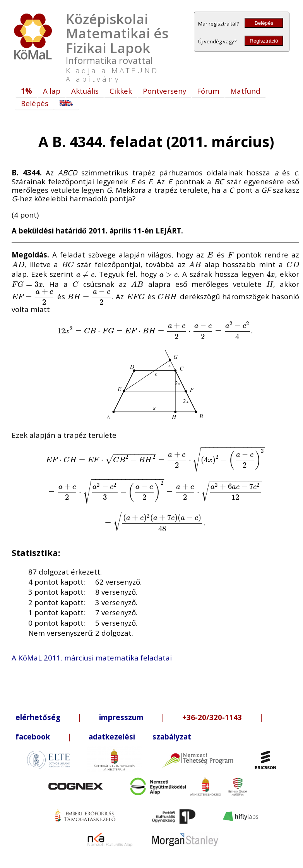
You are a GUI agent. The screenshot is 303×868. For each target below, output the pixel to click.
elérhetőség (38, 717)
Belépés (264, 23)
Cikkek (121, 91)
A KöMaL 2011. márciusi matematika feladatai (92, 658)
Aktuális (85, 91)
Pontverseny (164, 91)
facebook (33, 737)
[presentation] (210, 255)
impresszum (121, 717)
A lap (52, 91)
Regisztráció (264, 41)
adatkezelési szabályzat (140, 737)
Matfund (245, 91)
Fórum (208, 91)
